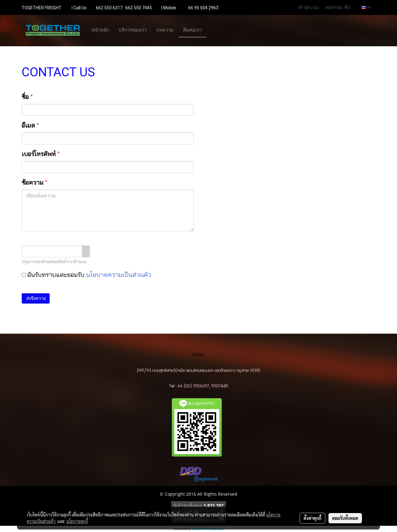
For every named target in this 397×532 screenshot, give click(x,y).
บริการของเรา (132, 30)
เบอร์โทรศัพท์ (41, 154)
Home (198, 354)
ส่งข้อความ (36, 298)
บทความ (165, 30)
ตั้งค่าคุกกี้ (312, 518)
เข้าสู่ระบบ (308, 7)
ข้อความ (34, 183)
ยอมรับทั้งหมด (345, 518)
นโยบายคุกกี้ (77, 521)
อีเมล (30, 125)
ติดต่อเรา (192, 30)
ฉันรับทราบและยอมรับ (87, 275)
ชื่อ (27, 97)
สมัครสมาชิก (338, 7)
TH (366, 7)
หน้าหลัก (100, 30)
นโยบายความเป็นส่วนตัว (119, 275)
